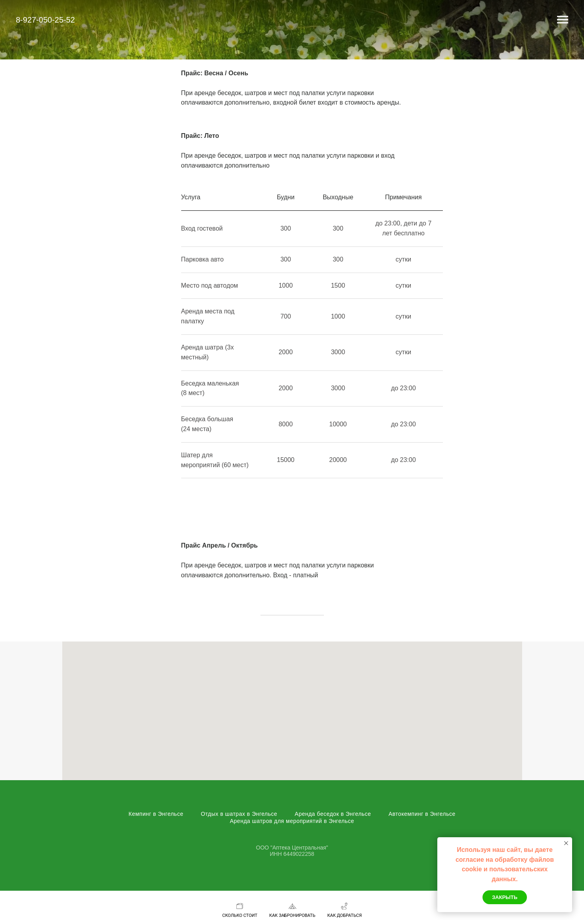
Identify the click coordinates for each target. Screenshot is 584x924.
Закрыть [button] (505, 897)
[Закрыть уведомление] (566, 843)
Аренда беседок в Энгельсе (333, 814)
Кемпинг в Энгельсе (156, 814)
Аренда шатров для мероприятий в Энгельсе (292, 821)
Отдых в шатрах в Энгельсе (239, 814)
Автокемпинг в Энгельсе (422, 814)
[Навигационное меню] (563, 20)
